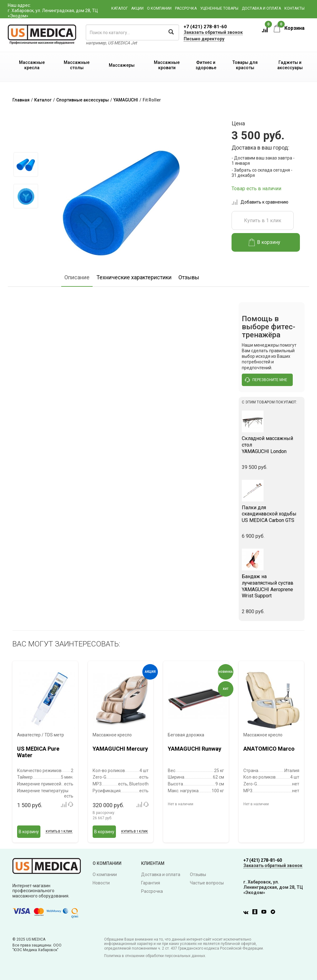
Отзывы (189, 277)
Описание (77, 277)
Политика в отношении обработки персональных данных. (155, 956)
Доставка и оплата (261, 8)
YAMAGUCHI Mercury (120, 749)
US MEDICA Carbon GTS (272, 514)
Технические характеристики (134, 277)
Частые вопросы (207, 883)
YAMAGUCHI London (272, 445)
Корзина (289, 28)
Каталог (119, 8)
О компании (159, 8)
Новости (101, 883)
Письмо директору (204, 39)
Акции (137, 8)
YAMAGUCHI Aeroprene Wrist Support (272, 586)
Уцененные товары (219, 8)
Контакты (294, 8)
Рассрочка (186, 8)
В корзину (265, 242)
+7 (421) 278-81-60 (205, 27)
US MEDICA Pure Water (38, 752)
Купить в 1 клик (263, 220)
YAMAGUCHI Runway (195, 749)
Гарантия (151, 883)
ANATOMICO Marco (269, 749)
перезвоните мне (266, 380)
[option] (26, 164)
